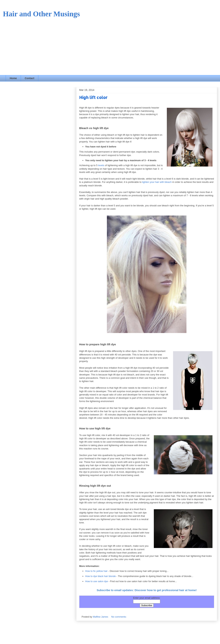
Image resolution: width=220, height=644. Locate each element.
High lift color (93, 97)
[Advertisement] (110, 48)
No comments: (119, 617)
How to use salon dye (97, 581)
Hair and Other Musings (41, 14)
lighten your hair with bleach (157, 182)
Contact (30, 78)
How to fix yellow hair (96, 571)
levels (101, 165)
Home (13, 78)
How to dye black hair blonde (101, 576)
